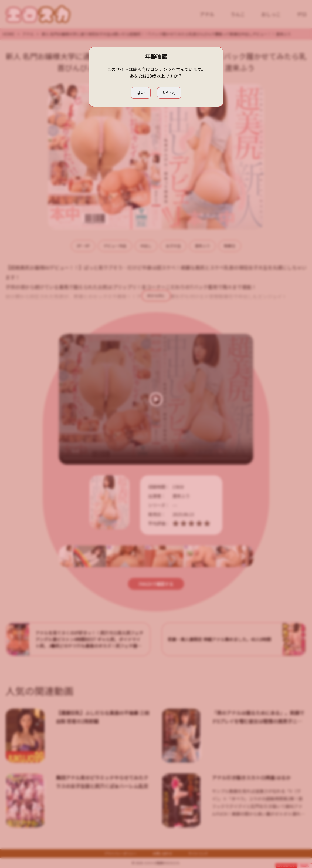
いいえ (169, 92)
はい (141, 92)
